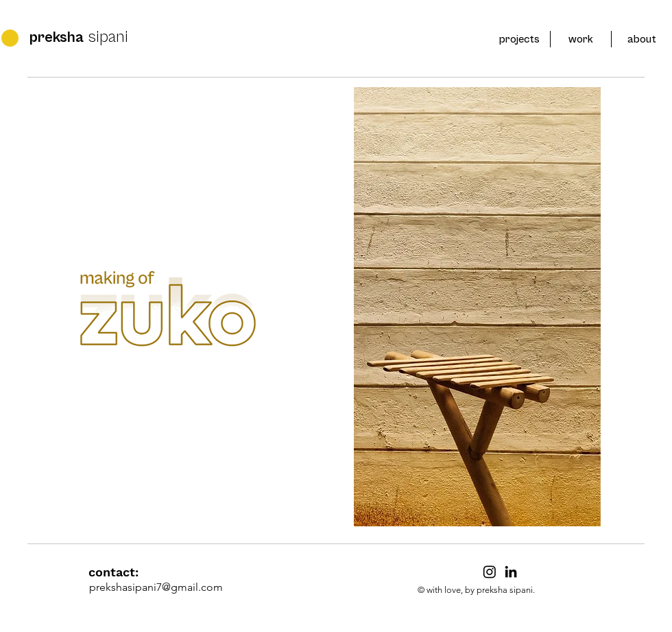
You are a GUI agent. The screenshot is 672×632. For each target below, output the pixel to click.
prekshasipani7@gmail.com (156, 587)
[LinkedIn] (511, 572)
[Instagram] (490, 572)
